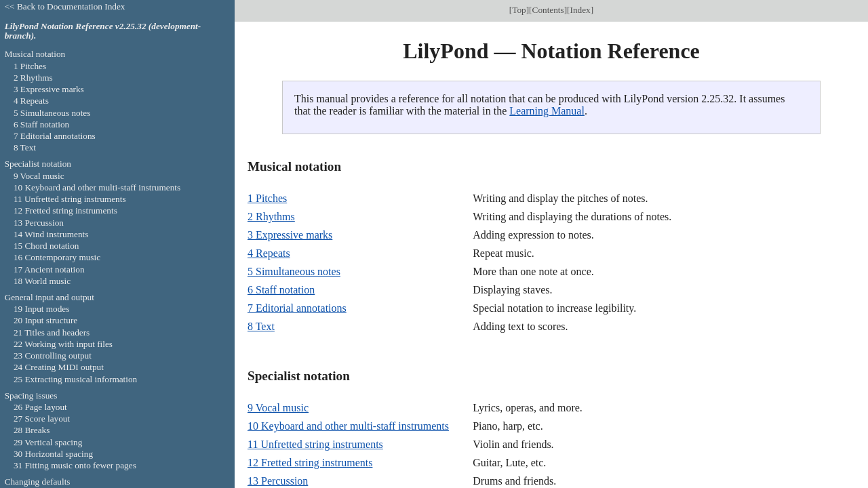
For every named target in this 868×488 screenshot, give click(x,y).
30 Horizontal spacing (53, 454)
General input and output (50, 297)
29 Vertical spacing (48, 442)
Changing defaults (38, 482)
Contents (548, 10)
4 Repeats (269, 253)
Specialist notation (38, 164)
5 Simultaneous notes (294, 271)
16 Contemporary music (57, 257)
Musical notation (35, 54)
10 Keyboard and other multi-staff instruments (348, 426)
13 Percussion (278, 481)
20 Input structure (45, 320)
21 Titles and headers (52, 332)
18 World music (42, 281)
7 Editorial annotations (297, 308)
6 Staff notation (281, 290)
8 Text (261, 326)
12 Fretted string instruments (310, 463)
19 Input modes (42, 309)
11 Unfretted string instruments (315, 444)
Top (519, 10)
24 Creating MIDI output (59, 367)
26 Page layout (40, 407)
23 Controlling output (53, 355)
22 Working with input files (63, 344)
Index (580, 10)
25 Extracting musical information (75, 379)
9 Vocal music (278, 408)
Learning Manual (547, 111)
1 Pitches (267, 198)
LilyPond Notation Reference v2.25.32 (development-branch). (103, 31)
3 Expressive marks (290, 235)
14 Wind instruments (51, 234)
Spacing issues (31, 395)
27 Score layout (42, 419)
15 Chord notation (46, 246)
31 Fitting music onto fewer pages (75, 465)
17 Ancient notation (49, 269)
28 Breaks (32, 430)
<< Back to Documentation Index (65, 6)
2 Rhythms (271, 217)
